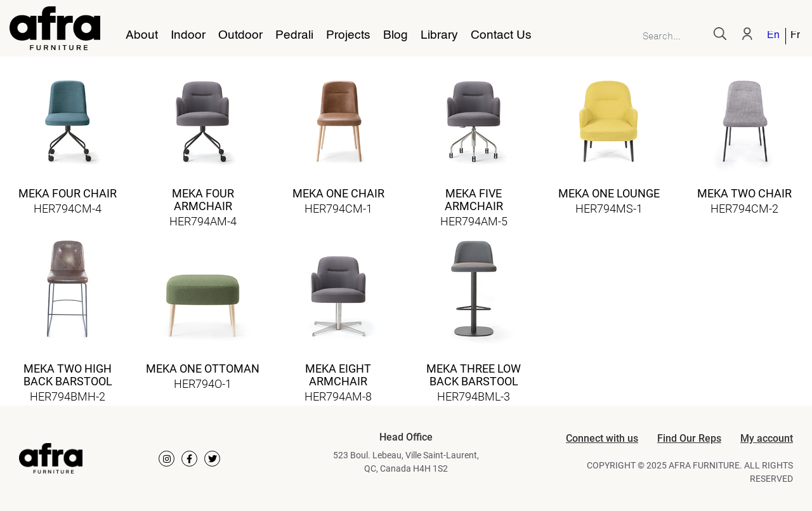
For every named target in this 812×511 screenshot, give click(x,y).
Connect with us (602, 438)
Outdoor (240, 36)
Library (439, 36)
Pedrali (294, 36)
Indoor (188, 36)
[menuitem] (774, 36)
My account (767, 438)
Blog (396, 36)
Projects (348, 36)
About (142, 36)
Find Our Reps (689, 438)
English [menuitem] (773, 36)
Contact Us (501, 36)
